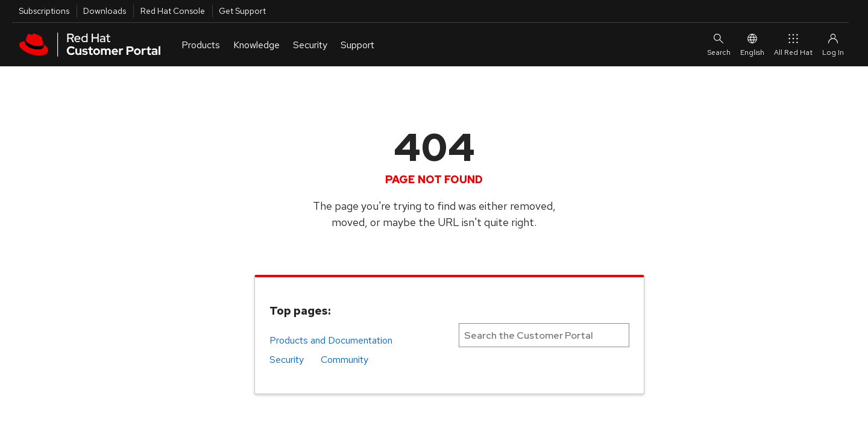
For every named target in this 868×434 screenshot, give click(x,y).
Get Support (242, 11)
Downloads (105, 11)
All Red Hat (793, 44)
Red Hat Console (173, 11)
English (752, 44)
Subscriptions (44, 11)
